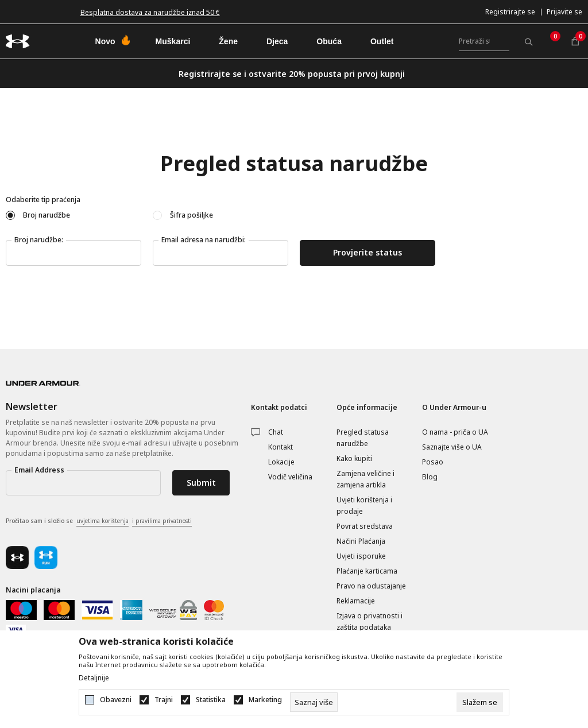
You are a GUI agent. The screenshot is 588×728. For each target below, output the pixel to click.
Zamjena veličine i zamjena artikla (365, 479)
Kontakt (281, 447)
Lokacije (281, 462)
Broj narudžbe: (39, 240)
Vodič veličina (290, 477)
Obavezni (116, 700)
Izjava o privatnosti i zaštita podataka (370, 621)
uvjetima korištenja (102, 521)
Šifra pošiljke (192, 215)
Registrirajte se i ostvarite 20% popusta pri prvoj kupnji (292, 74)
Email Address (39, 470)
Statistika (211, 700)
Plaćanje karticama (367, 571)
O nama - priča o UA (455, 432)
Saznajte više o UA (452, 447)
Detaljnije (94, 678)
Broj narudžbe (47, 215)
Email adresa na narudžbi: (204, 240)
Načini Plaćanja (361, 541)
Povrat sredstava (365, 526)
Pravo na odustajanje (371, 586)
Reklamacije (356, 601)
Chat (276, 432)
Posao (433, 462)
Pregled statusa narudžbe (363, 438)
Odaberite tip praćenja (43, 200)
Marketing (265, 700)
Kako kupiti (354, 458)
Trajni (164, 700)
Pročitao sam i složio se (99, 521)
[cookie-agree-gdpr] (480, 702)
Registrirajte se (510, 12)
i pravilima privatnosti (162, 521)
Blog (430, 477)
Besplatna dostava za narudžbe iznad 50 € (150, 12)
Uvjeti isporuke (361, 556)
